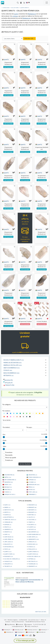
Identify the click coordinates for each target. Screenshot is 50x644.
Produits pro (9, 385)
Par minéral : (6, 427)
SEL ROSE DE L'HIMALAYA (12, 559)
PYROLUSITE (33, 549)
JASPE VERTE (33, 537)
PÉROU (32, 487)
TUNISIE (8, 492)
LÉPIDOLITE (32, 542)
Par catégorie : (7, 404)
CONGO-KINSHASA (35, 477)
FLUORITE (32, 527)
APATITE (7, 512)
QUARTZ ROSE (33, 554)
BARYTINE (32, 515)
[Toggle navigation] (47, 3)
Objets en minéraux (12, 368)
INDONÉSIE (9, 482)
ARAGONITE (32, 512)
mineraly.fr (6, 630)
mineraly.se (41, 632)
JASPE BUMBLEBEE (34, 534)
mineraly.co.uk (18, 630)
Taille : (5, 446)
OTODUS (32, 547)
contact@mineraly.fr (18, 626)
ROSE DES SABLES (34, 556)
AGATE (7, 505)
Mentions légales (13, 620)
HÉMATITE (8, 532)
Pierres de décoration (13, 363)
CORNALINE (8, 522)
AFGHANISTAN (9, 475)
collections (15, 8)
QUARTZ (8, 551)
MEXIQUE (8, 487)
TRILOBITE (8, 566)
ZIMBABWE (32, 494)
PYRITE (7, 549)
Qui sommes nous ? (34, 620)
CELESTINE (32, 520)
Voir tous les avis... (41, 612)
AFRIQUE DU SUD (10, 494)
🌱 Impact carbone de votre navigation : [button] (25, 393)
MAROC (8, 484)
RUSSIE (32, 489)
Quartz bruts (25, 8)
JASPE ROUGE (9, 537)
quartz (5, 59)
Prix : (4, 435)
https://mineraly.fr (33, 626)
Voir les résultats (25, 464)
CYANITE (31, 522)
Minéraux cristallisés (13, 365)
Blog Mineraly (10, 624)
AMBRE (7, 507)
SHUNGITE (8, 561)
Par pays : (29, 427)
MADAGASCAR (34, 484)
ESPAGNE (32, 480)
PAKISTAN (8, 489)
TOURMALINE (33, 564)
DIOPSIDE (8, 524)
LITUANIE (32, 482)
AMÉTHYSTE (9, 510)
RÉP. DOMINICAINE (10, 480)
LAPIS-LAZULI (9, 542)
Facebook (20, 624)
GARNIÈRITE (9, 529)
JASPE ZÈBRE (9, 539)
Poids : (5, 440)
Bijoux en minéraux (11, 373)
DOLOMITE (32, 524)
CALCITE (32, 517)
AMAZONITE (32, 505)
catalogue (6, 8)
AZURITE (7, 515)
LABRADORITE (34, 539)
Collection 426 (29, 38)
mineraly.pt (30, 632)
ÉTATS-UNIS (33, 492)
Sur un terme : (7, 420)
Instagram (28, 624)
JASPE (7, 534)
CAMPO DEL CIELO (10, 520)
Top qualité (8, 383)
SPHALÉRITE (8, 564)
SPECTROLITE (33, 561)
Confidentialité (23, 620)
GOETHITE (32, 529)
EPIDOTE (8, 527)
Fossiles (8, 370)
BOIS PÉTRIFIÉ (9, 517)
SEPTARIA (32, 559)
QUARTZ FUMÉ (9, 554)
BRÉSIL (8, 477)
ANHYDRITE (32, 510)
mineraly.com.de (31, 630)
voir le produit (8, 67)
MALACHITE (8, 544)
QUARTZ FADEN (33, 551)
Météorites (9, 375)
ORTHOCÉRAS (9, 547)
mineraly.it (43, 630)
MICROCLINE (33, 544)
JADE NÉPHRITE (33, 532)
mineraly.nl (20, 632)
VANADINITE (33, 566)
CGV (5, 620)
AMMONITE (32, 507)
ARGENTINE (33, 475)
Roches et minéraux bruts (14, 360)
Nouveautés (8, 380)
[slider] (4, 437)
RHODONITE (8, 556)
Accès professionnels (18, 622)
